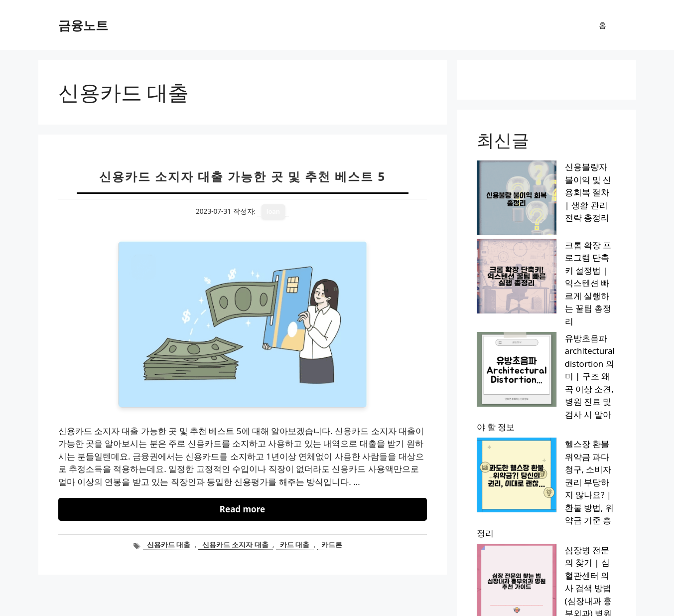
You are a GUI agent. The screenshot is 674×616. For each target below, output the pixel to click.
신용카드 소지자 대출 (235, 544)
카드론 (332, 544)
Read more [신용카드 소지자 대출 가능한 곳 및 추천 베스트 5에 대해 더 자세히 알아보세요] (242, 509)
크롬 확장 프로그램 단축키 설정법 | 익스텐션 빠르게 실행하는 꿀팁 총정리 (545, 209)
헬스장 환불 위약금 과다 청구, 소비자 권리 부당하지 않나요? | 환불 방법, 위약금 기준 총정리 (543, 307)
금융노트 (83, 25)
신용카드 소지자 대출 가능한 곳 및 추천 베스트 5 (243, 176)
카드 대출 (295, 544)
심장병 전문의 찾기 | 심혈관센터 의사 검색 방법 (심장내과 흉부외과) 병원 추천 (543, 349)
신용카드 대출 (169, 544)
